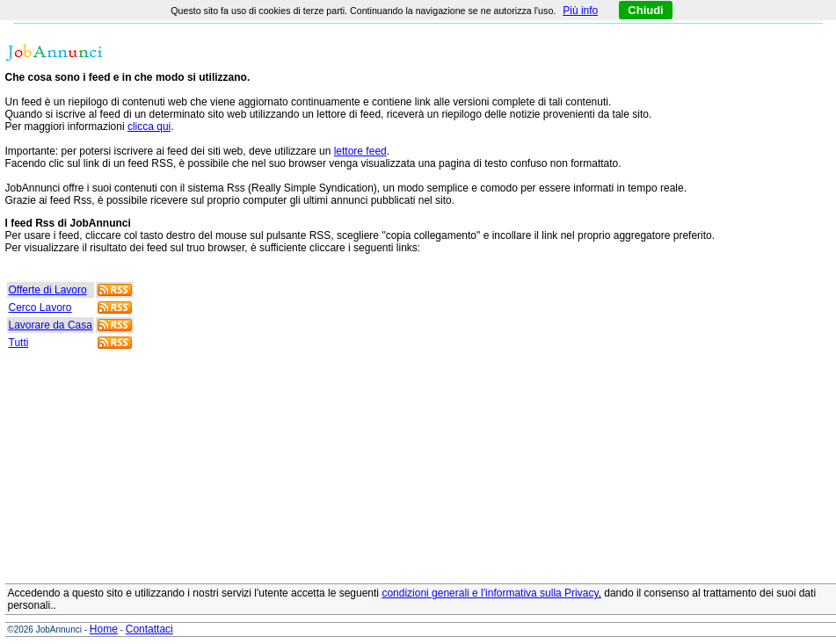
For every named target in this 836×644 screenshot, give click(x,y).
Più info (580, 11)
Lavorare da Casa (51, 325)
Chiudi (645, 10)
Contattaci (149, 629)
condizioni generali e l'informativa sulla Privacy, (491, 593)
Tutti (19, 343)
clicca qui (149, 127)
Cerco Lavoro (40, 308)
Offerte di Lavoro (48, 290)
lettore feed (360, 151)
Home (104, 629)
